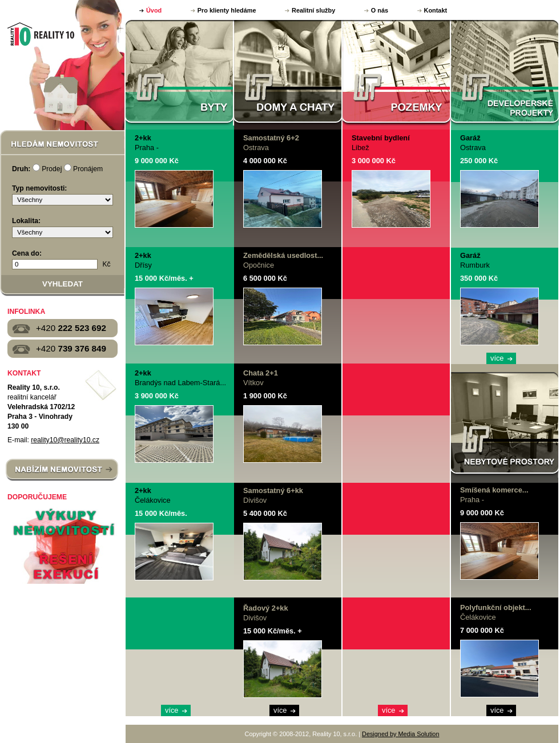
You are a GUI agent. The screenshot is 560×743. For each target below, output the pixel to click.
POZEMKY (397, 73)
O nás (380, 10)
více (172, 710)
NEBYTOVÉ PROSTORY (505, 425)
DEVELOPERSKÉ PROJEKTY (505, 73)
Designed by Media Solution (400, 734)
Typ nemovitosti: (39, 188)
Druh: (21, 169)
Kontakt (436, 10)
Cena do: (27, 253)
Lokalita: (26, 221)
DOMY (288, 73)
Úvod (154, 10)
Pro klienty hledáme (227, 10)
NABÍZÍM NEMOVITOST (62, 470)
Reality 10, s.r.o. (40, 34)
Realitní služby (313, 10)
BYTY (180, 73)
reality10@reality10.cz (65, 440)
